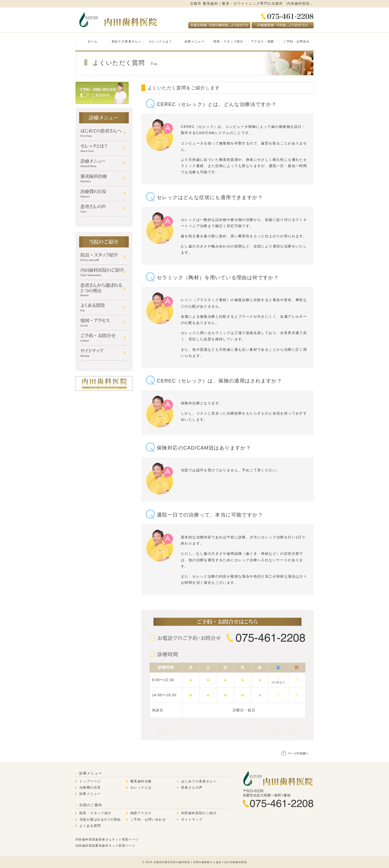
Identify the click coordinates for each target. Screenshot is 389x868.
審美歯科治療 (141, 781)
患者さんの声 (192, 788)
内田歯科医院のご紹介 (199, 813)
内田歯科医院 (118, 19)
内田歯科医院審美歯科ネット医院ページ (105, 846)
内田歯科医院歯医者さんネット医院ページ (107, 839)
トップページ (90, 781)
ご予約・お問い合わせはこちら (102, 93)
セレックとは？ (161, 41)
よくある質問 (90, 826)
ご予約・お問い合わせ (148, 820)
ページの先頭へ (295, 753)
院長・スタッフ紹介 (229, 41)
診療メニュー (90, 794)
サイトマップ (192, 820)
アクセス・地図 (262, 41)
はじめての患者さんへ (199, 781)
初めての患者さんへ (127, 41)
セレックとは (141, 788)
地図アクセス (141, 813)
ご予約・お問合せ (296, 41)
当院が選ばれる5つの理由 (100, 820)
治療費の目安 (90, 788)
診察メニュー (194, 41)
